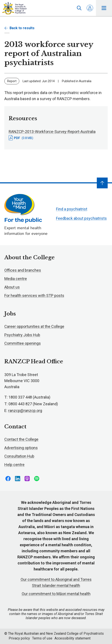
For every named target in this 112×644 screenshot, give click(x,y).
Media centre (16, 279)
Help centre (14, 465)
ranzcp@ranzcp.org (25, 411)
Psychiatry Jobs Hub (22, 335)
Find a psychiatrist (72, 209)
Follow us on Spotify (37, 479)
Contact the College (21, 439)
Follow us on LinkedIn (18, 479)
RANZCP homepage (14, 8)
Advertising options (21, 448)
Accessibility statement (72, 638)
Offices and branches (23, 270)
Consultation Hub (19, 456)
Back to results (19, 28)
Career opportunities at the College (34, 326)
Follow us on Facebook (8, 479)
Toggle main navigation (104, 8)
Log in (90, 8)
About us (12, 287)
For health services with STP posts (34, 296)
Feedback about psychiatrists (81, 218)
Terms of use (42, 638)
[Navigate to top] (102, 183)
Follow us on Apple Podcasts (27, 479)
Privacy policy (19, 638)
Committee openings (23, 343)
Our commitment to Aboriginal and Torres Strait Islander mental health (56, 582)
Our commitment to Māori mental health (56, 594)
